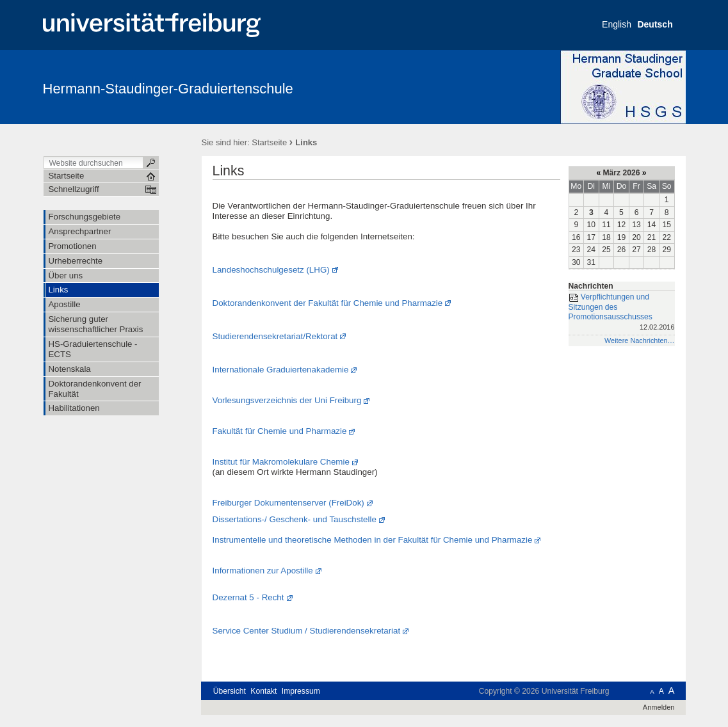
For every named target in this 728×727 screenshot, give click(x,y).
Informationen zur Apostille (263, 571)
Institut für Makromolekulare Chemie (281, 462)
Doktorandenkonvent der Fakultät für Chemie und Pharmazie (328, 303)
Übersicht (230, 691)
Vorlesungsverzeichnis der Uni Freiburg (287, 400)
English (617, 24)
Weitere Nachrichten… (640, 340)
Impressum (301, 691)
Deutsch (655, 24)
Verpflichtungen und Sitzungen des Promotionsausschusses (622, 313)
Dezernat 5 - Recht (248, 597)
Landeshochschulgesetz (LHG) (271, 270)
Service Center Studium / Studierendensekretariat (307, 631)
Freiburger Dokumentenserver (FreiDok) (288, 503)
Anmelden (659, 707)
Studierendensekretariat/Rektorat (275, 336)
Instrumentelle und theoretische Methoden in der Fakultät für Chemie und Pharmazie (373, 540)
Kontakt (263, 691)
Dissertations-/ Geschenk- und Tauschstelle (295, 519)
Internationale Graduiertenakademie (281, 370)
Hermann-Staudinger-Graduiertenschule (168, 89)
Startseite (269, 142)
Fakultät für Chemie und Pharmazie (280, 431)
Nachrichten (591, 286)
